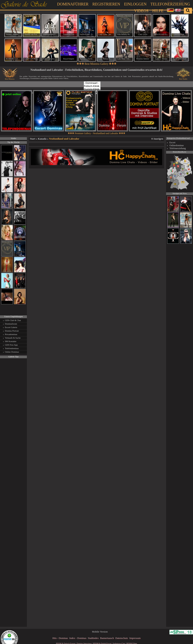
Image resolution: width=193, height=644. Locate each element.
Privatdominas (11, 334)
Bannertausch (107, 638)
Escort (172, 142)
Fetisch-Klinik (92, 86)
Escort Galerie (11, 327)
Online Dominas (12, 352)
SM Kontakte (11, 341)
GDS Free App (11, 345)
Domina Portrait (12, 331)
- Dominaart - (92, 83)
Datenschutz (122, 638)
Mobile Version (100, 632)
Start (33, 139)
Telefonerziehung (170, 4)
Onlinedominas (177, 145)
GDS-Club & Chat (13, 320)
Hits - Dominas (60, 638)
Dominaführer (73, 4)
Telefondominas (12, 348)
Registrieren (106, 4)
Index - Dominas (78, 638)
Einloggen (135, 4)
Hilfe (158, 11)
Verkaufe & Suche (13, 338)
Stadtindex (93, 638)
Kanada (42, 139)
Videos (141, 11)
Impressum (135, 638)
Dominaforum (11, 324)
